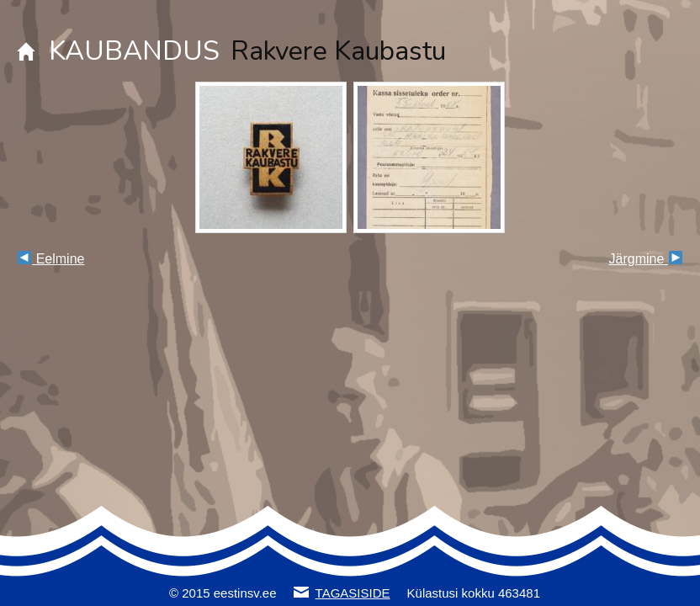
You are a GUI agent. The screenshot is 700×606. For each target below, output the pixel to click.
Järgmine (646, 259)
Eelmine (51, 259)
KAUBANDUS (134, 51)
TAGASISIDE (353, 593)
